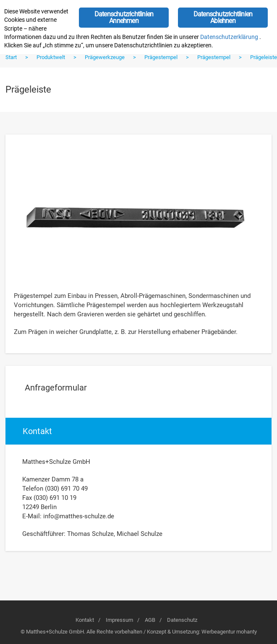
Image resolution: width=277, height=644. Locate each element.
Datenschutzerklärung (229, 37)
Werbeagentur (218, 632)
